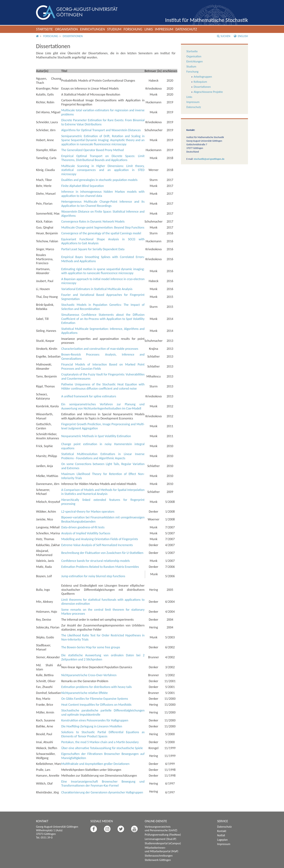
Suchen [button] (224, 36)
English (241, 36)
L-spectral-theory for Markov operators (88, 512)
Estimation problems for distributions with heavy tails (96, 687)
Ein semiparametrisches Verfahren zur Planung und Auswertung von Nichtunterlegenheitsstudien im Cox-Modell (103, 406)
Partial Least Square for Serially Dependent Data (93, 249)
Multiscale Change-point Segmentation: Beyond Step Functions (103, 227)
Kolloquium (200, 82)
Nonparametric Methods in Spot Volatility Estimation (96, 436)
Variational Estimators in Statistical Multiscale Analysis (97, 289)
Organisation (66, 29)
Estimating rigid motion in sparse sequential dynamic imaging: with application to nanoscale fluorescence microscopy (103, 271)
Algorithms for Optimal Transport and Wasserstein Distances (101, 130)
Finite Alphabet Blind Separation (83, 186)
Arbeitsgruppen (203, 77)
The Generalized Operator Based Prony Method (92, 150)
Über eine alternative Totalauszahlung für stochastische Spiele (102, 748)
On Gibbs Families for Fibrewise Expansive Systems (95, 699)
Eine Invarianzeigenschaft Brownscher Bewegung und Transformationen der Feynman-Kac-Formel (103, 784)
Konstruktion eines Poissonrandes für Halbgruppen (95, 720)
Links (149, 29)
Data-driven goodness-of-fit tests (83, 527)
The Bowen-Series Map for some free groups (91, 647)
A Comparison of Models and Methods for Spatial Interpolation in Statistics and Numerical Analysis (103, 492)
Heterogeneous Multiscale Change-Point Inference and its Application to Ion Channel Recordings (103, 204)
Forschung (133, 29)
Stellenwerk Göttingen (158, 860)
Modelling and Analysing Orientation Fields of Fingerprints (100, 539)
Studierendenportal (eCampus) (163, 843)
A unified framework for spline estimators (89, 396)
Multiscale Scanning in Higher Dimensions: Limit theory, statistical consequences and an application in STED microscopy (103, 170)
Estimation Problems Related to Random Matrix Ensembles (100, 567)
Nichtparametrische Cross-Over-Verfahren (89, 675)
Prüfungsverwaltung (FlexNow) (163, 835)
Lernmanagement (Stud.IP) (160, 839)
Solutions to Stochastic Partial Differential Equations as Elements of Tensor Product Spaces (103, 734)
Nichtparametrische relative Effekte (84, 693)
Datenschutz (186, 29)
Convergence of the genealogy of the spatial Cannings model (101, 233)
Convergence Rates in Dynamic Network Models (93, 221)
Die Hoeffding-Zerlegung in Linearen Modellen (92, 726)
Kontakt (222, 831)
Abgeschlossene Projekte (208, 92)
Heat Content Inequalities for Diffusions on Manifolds (96, 705)
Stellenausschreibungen (159, 856)
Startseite (44, 29)
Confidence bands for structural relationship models (95, 561)
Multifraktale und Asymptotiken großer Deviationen (95, 764)
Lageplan (222, 840)
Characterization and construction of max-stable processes (100, 349)
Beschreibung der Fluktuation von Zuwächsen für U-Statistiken (102, 553)
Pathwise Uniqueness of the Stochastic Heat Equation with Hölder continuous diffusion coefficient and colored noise (103, 386)
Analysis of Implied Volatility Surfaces (86, 533)
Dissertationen (73, 36)
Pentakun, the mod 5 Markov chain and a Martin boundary (100, 742)
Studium (114, 29)
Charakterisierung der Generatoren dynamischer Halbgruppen (102, 792)
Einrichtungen (93, 29)
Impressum (164, 29)
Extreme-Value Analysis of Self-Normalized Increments (97, 545)
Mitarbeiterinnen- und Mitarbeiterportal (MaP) (161, 849)
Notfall (221, 835)
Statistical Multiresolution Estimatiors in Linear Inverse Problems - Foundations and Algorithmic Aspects (103, 456)
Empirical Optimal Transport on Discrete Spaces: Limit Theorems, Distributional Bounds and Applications (103, 158)
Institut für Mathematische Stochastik (207, 20)
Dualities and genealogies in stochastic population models (99, 180)
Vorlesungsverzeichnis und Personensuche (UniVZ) (161, 828)
